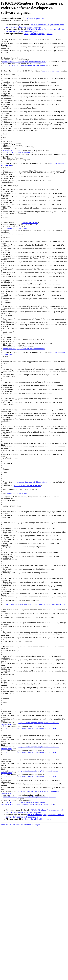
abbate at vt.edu (30, 260)
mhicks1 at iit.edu (50, 78)
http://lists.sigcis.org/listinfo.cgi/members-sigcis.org (30, 866)
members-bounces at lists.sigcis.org (34, 571)
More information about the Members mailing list (21, 978)
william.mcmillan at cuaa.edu (27, 575)
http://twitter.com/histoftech (18, 175)
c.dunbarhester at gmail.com (33, 18)
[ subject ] (41, 34)
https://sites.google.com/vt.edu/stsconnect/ (24, 411)
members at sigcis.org (17, 266)
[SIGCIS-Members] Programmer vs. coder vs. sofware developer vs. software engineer (35, 26)
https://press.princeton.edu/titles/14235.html (24, 66)
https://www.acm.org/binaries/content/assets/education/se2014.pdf (34, 718)
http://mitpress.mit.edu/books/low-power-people (24, 71)
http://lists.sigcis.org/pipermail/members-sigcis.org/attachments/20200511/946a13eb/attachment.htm (28, 956)
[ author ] (50, 34)
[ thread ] (33, 34)
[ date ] (26, 34)
